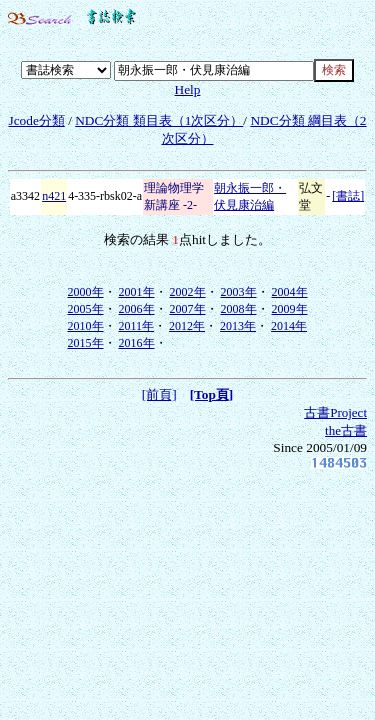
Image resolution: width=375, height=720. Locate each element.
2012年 (187, 326)
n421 (54, 196)
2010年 (86, 326)
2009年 (290, 309)
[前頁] (159, 394)
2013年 (238, 326)
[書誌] (348, 196)
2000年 (86, 292)
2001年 (137, 292)
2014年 (289, 326)
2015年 (86, 343)
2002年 (188, 292)
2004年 (290, 292)
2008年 (239, 309)
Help (188, 89)
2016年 (137, 343)
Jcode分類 (36, 120)
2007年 (188, 309)
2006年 (137, 309)
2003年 (239, 292)
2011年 (137, 326)
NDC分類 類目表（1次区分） (159, 120)
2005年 (86, 309)
